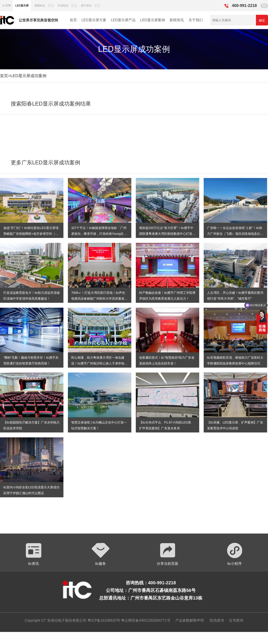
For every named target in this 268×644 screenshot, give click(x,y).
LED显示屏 (22, 6)
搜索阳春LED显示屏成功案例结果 (51, 104)
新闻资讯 (177, 20)
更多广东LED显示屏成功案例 (45, 162)
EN (264, 6)
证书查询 (236, 620)
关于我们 (196, 20)
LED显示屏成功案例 (28, 76)
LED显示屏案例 (153, 20)
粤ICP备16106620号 (103, 620)
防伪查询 (217, 620)
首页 (73, 20)
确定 (262, 20)
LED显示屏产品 (123, 20)
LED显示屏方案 (94, 20)
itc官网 (6, 6)
